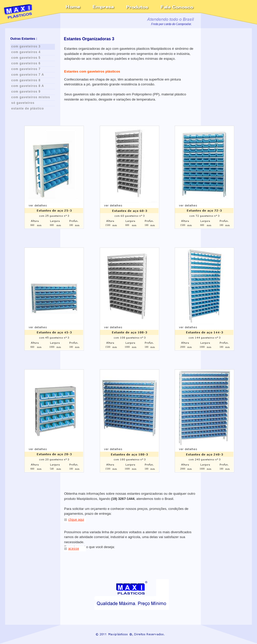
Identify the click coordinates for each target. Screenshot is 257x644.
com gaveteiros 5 (26, 58)
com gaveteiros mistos (31, 97)
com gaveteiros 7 (26, 69)
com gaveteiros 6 (26, 63)
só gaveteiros (23, 103)
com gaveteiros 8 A (28, 86)
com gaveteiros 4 (26, 52)
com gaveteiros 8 (26, 80)
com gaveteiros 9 (26, 92)
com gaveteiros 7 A (28, 75)
